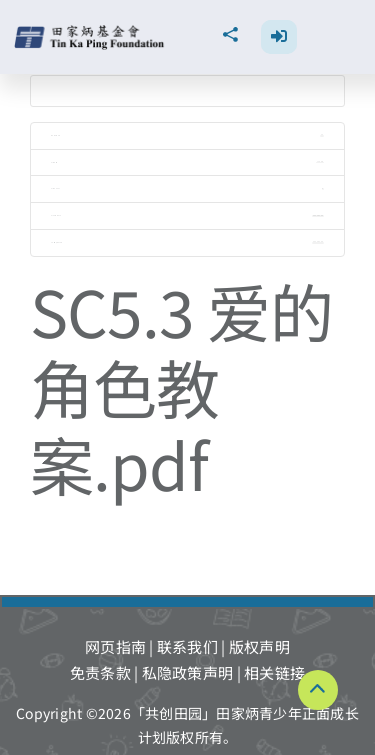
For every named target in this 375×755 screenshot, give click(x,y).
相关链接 (274, 672)
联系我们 (187, 646)
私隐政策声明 (188, 672)
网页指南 (115, 646)
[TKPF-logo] (91, 32)
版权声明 (259, 646)
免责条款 (100, 672)
